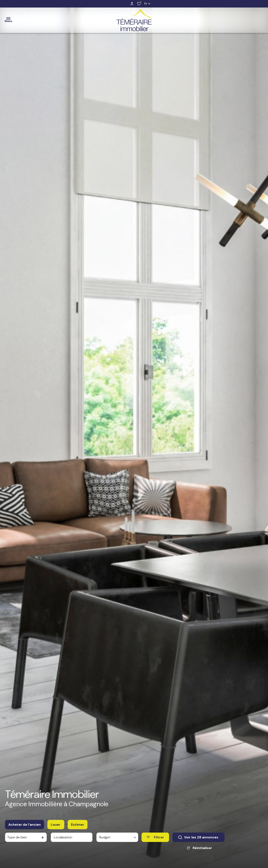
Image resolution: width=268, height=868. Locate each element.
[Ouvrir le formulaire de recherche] (155, 837)
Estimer (78, 825)
